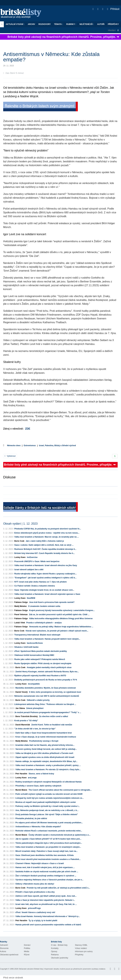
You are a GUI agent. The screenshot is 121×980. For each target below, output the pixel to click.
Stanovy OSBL (81, 945)
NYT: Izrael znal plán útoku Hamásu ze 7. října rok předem (40, 582)
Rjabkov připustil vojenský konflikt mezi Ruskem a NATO (40, 676)
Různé (27, 955)
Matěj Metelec (21, 606)
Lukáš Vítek (20, 623)
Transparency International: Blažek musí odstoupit (37, 635)
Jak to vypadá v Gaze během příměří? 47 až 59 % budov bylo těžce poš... (48, 839)
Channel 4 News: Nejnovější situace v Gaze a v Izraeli (40, 863)
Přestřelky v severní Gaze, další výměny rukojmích (38, 786)
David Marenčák (23, 725)
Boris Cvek (19, 541)
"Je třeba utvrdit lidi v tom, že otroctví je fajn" (35, 729)
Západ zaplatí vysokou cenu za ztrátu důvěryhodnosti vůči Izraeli (45, 757)
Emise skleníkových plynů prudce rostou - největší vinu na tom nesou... (47, 533)
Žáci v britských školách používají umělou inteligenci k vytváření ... (46, 876)
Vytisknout (10, 456)
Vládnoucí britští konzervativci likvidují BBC (34, 655)
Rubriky (71, 24)
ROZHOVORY (45, 24)
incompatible (34, 684)
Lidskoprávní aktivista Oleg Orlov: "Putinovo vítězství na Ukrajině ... (45, 704)
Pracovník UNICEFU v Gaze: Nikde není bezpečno (37, 561)
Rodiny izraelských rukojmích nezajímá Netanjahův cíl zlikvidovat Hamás (49, 782)
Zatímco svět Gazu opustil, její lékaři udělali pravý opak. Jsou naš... (46, 896)
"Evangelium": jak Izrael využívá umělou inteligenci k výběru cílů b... (45, 578)
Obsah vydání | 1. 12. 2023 (20, 524)
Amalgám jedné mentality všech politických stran (49, 667)
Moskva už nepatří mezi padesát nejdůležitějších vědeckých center (46, 802)
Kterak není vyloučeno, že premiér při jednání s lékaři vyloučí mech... (57, 631)
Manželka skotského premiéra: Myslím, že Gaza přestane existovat (46, 688)
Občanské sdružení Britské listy (31, 969)
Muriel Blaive (21, 790)
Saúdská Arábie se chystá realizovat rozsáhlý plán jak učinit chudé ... (47, 872)
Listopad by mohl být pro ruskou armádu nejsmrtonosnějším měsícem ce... (50, 798)
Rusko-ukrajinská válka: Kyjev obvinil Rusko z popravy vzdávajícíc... (46, 574)
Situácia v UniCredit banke (26, 647)
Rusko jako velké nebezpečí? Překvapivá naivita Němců (40, 659)
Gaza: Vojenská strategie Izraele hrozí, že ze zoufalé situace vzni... (44, 590)
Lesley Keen (20, 557)
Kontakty (55, 948)
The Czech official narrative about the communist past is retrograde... (60, 790)
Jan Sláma (20, 708)
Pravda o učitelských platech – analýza (44, 623)
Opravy (54, 951)
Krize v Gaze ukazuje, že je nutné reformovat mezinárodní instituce (46, 737)
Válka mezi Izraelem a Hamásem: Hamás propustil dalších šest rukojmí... (47, 639)
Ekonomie (4, 948)
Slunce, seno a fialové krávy (41, 774)
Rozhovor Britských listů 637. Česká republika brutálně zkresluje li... (45, 549)
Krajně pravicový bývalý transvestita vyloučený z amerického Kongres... (62, 610)
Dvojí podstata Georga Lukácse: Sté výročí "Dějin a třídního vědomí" (47, 814)
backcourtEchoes (35, 643)
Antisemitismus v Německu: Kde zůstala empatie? (38, 827)
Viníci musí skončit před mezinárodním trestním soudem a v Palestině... (48, 859)
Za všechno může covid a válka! (54, 716)
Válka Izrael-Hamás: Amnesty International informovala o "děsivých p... (48, 916)
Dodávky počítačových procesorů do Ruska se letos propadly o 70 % (46, 680)
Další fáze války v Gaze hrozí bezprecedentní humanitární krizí (44, 733)
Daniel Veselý (22, 692)
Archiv (31, 24)
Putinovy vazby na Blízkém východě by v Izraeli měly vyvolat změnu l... (48, 806)
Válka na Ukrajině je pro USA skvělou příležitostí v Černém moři (44, 753)
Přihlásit (113, 9)
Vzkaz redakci (81, 948)
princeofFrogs (34, 908)
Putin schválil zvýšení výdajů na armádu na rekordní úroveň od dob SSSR (49, 794)
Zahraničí (4, 945)
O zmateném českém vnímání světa (44, 606)
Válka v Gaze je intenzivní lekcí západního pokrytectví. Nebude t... (45, 900)
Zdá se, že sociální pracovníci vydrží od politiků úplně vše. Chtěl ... (59, 615)
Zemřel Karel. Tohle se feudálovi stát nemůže (52, 725)
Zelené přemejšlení (35, 708)
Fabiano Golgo (21, 602)
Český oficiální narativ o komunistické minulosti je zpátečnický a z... (59, 835)
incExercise (32, 557)
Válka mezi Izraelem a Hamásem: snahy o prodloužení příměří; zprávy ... (48, 765)
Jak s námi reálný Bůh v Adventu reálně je (45, 541)
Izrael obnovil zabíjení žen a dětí (29, 570)
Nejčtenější (87, 24)
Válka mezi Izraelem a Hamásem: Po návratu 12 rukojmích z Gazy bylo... (48, 770)
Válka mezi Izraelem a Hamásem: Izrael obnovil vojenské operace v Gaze (47, 594)
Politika (27, 948)
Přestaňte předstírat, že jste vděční (31, 818)
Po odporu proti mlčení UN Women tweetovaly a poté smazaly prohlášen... (49, 823)
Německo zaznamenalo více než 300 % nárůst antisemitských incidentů (47, 696)
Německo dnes (14, 446)
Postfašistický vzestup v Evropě (44, 741)
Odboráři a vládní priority (38, 700)
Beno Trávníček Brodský (27, 716)
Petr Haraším (21, 774)
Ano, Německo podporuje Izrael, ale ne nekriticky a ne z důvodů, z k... (47, 810)
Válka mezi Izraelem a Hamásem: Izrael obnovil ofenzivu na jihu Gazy (46, 565)
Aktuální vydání (15, 24)
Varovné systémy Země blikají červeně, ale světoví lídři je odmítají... (46, 749)
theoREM (31, 598)
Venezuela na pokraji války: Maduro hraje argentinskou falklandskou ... (61, 627)
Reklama (55, 955)
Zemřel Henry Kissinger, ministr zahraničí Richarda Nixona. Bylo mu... (47, 672)
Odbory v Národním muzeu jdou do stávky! (35, 884)
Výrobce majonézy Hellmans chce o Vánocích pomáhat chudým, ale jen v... (49, 880)
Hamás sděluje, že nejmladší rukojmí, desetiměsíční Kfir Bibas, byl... (46, 761)
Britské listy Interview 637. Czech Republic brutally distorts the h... (45, 553)
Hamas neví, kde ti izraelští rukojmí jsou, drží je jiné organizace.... (45, 867)
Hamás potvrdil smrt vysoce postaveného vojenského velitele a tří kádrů (48, 925)
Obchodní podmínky (60, 958)
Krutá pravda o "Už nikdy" (26, 721)
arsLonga (32, 778)
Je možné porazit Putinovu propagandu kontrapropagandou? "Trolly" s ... (48, 712)
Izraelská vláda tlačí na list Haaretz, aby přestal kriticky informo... (45, 745)
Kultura (3, 951)
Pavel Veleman (21, 615)
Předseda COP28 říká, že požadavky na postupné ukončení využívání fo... (48, 529)
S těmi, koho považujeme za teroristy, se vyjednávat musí (55, 692)
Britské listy (22, 14)
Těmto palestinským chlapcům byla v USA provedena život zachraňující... (49, 843)
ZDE (28, 429)
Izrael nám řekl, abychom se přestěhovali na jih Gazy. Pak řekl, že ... (46, 904)
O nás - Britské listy (59, 945)
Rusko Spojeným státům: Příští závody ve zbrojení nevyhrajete (43, 663)
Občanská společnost (9, 955)
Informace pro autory (84, 951)
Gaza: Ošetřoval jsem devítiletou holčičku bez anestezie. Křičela (45, 855)
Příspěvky (113, 24)
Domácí (27, 945)
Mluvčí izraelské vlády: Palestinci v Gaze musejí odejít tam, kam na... (47, 851)
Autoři (101, 24)
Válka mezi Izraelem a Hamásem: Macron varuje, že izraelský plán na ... (47, 537)
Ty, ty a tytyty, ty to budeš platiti (43, 921)
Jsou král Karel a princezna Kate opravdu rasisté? (52, 602)
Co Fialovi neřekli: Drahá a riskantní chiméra (35, 586)
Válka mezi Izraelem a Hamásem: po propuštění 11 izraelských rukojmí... (48, 847)
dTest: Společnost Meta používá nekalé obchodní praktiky (41, 651)
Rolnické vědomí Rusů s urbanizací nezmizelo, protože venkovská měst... (49, 831)
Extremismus (30, 446)
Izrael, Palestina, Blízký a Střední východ (57, 446)
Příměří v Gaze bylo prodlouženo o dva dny (35, 892)
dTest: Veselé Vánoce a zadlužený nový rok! (35, 912)
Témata (59, 24)
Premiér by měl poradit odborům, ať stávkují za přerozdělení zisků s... (58, 888)
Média (27, 951)
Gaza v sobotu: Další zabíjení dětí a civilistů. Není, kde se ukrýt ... (44, 545)
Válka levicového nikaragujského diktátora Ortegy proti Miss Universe (61, 619)
